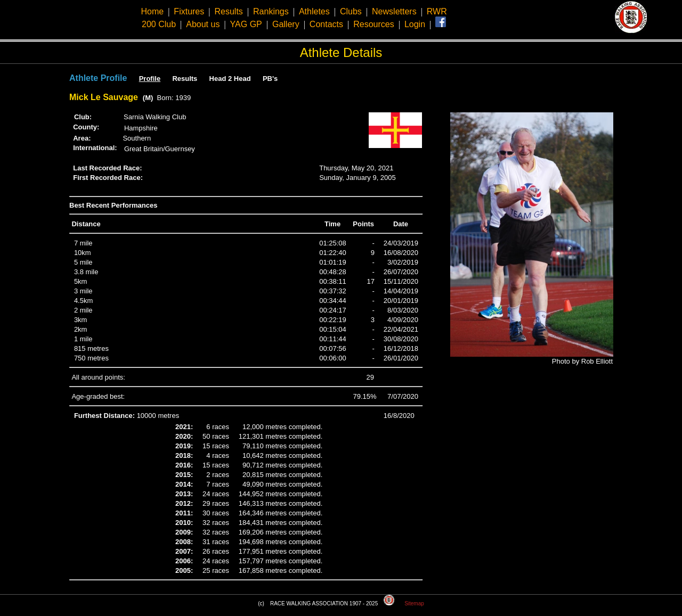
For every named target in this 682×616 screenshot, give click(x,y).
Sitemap (414, 603)
